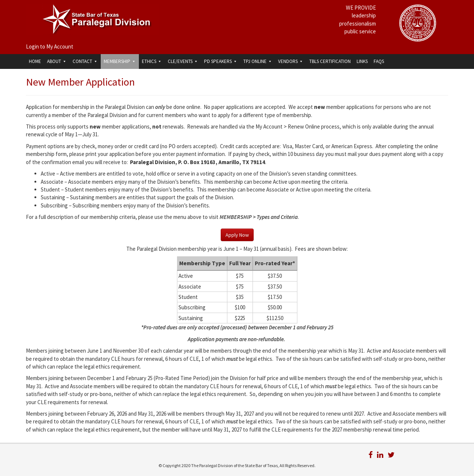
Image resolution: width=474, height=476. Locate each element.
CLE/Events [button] (183, 61)
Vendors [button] (291, 61)
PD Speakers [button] (221, 61)
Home (35, 61)
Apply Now (237, 235)
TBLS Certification (330, 61)
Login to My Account (50, 46)
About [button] (57, 61)
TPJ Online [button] (258, 61)
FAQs (379, 61)
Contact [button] (85, 61)
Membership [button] (120, 61)
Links (362, 61)
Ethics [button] (152, 61)
